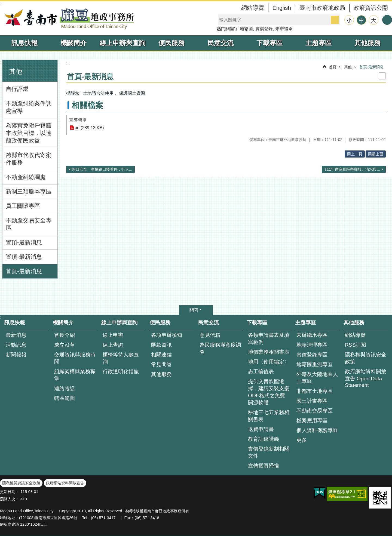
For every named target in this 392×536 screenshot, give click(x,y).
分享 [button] (387, 20)
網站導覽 (253, 8)
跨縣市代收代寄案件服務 (29, 159)
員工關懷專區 (23, 206)
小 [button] (349, 20)
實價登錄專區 (312, 355)
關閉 (194, 310)
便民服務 (171, 43)
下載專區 (269, 43)
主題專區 (318, 43)
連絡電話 (65, 388)
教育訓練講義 (264, 439)
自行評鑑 (17, 89)
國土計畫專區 (312, 401)
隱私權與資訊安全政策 (366, 358)
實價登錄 (264, 29)
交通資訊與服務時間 (75, 358)
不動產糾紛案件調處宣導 (29, 107)
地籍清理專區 (312, 345)
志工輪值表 (261, 372)
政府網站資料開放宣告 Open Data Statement (366, 378)
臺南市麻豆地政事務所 (68, 19)
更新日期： (10, 492)
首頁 (333, 67)
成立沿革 (65, 345)
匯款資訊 (161, 345)
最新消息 (16, 335)
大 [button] (374, 20)
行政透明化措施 (121, 372)
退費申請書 (261, 429)
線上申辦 (113, 335)
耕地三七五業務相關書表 (269, 416)
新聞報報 (16, 355)
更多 (302, 440)
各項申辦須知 (167, 335)
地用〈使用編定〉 (269, 362)
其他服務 (367, 43)
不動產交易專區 (315, 411)
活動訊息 (16, 345)
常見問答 (161, 364)
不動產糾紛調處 (26, 177)
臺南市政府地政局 (322, 8)
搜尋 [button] (335, 20)
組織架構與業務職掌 (75, 375)
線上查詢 (113, 345)
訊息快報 (24, 43)
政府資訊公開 (371, 8)
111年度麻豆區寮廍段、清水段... (352, 169)
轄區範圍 (65, 398)
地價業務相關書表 (269, 352)
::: (2, 4)
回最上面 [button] (376, 154)
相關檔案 (87, 105)
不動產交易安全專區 (29, 224)
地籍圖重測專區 (315, 364)
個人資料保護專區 (317, 430)
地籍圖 (246, 29)
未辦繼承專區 (312, 335)
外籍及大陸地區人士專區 (317, 378)
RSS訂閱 (355, 345)
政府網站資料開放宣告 (65, 483)
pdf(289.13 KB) (89, 128)
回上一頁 (355, 154)
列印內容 (382, 76)
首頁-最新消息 (24, 271)
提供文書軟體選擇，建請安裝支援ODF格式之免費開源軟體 (269, 392)
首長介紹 (65, 335)
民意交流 (220, 43)
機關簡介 (73, 43)
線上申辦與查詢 (122, 43)
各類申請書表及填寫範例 (269, 339)
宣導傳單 (78, 120)
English (282, 8)
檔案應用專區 (312, 421)
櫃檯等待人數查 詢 (121, 358)
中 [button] (361, 20)
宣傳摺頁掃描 (264, 466)
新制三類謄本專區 (29, 191)
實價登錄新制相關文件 (269, 452)
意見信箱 (210, 335)
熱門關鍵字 (228, 29)
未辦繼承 (284, 29)
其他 (16, 71)
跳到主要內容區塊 (3, 3)
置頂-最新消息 (24, 242)
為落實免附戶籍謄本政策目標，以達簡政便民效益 (29, 133)
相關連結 (161, 355)
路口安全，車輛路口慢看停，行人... (102, 169)
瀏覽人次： (10, 499)
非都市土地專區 (315, 391)
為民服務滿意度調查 (220, 348)
